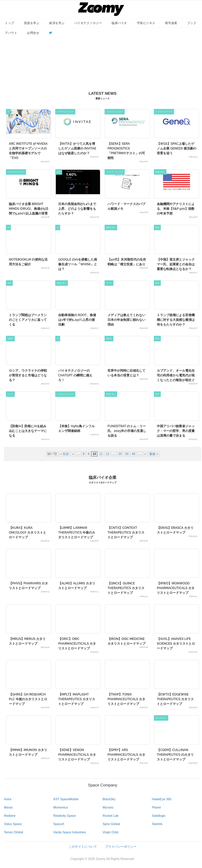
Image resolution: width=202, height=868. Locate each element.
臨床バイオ (119, 23)
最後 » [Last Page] (154, 454)
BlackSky (109, 799)
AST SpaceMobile (66, 799)
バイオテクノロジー (88, 23)
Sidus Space (13, 824)
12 (108, 454)
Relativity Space (65, 816)
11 (101, 454)
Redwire (10, 816)
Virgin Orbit (110, 832)
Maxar (8, 807)
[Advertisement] (101, 59)
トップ (10, 23)
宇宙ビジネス (146, 23)
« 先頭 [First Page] (64, 454)
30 (127, 454)
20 (120, 454)
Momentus (61, 807)
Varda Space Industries (70, 832)
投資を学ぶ (32, 23)
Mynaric (108, 807)
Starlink (157, 824)
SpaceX (59, 824)
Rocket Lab (111, 816)
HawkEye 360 (162, 799)
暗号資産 (171, 23)
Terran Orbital (14, 832)
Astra (8, 799)
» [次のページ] (145, 454)
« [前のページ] (73, 454)
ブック (192, 23)
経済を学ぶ (57, 23)
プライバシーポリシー (121, 847)
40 (134, 454)
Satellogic (159, 816)
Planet (156, 807)
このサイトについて (83, 847)
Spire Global (111, 824)
